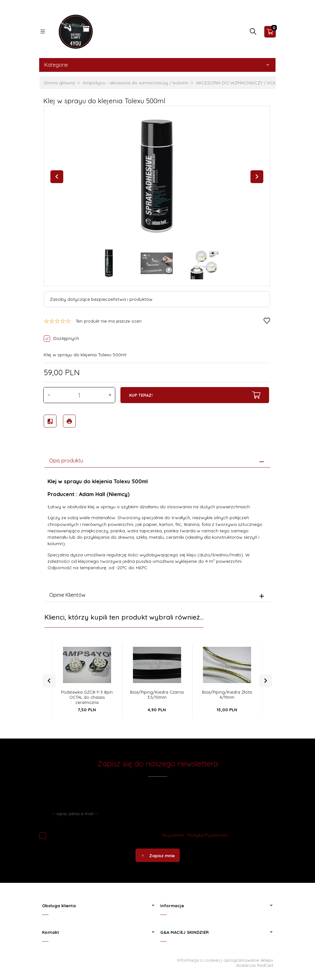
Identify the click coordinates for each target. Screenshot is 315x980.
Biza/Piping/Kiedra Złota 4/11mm (227, 693)
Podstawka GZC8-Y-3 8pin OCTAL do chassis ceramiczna (87, 696)
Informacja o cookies (198, 959)
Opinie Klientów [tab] (67, 593)
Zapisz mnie (158, 854)
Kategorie (157, 65)
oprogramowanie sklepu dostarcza (248, 961)
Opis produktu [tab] (66, 459)
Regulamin (173, 833)
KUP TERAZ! (195, 395)
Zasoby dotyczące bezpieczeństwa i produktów (101, 299)
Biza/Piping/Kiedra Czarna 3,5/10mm (157, 693)
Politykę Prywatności (208, 833)
